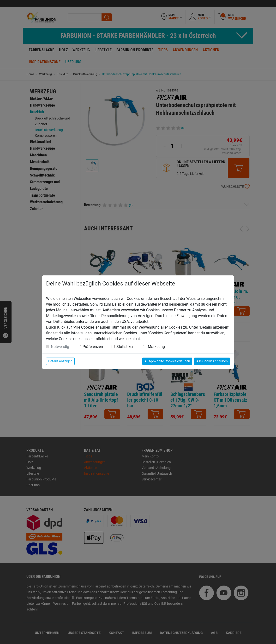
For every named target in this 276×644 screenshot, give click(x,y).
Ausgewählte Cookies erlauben (167, 361)
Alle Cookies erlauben (212, 361)
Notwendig (60, 347)
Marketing (156, 347)
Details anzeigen (60, 361)
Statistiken (125, 347)
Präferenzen (93, 347)
